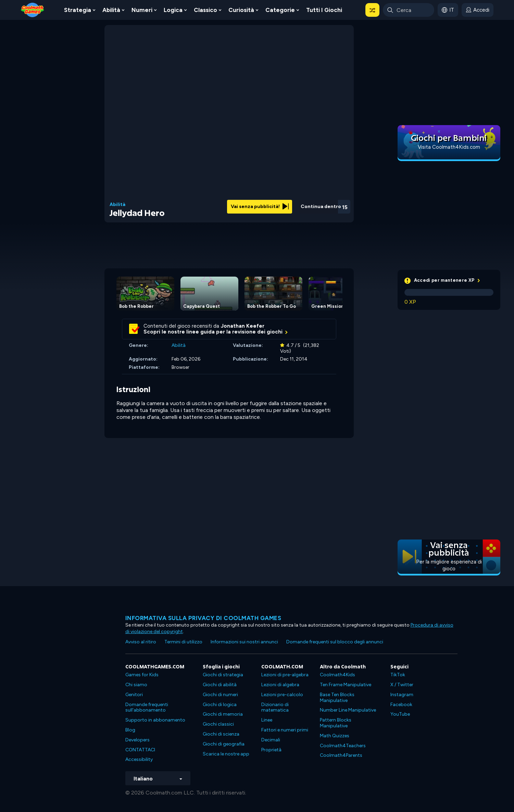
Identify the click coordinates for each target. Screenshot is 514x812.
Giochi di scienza (221, 734)
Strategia (78, 10)
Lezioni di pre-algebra (285, 675)
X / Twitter (402, 685)
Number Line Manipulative (348, 710)
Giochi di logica (220, 705)
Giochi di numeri (220, 695)
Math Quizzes (335, 736)
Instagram (402, 695)
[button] (372, 10)
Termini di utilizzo (183, 642)
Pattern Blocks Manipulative (336, 723)
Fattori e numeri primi (285, 730)
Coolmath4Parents (341, 755)
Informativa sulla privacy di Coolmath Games (203, 618)
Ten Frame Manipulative (346, 685)
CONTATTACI (140, 750)
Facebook (401, 705)
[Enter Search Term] (409, 10)
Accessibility (139, 759)
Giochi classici (218, 724)
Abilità (111, 10)
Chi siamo (136, 685)
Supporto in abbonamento (155, 720)
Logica (173, 10)
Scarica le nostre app (226, 754)
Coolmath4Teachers (343, 746)
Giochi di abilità (220, 685)
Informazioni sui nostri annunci (244, 642)
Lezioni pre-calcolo (282, 695)
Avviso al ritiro (141, 642)
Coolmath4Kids (337, 675)
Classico (205, 10)
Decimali (271, 740)
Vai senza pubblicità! (260, 207)
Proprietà (271, 750)
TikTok (398, 675)
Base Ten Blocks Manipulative (337, 698)
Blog (130, 730)
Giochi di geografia (224, 744)
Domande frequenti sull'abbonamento (147, 707)
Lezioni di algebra (280, 685)
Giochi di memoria (223, 714)
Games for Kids (142, 675)
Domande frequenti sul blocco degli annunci (335, 642)
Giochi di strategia (223, 675)
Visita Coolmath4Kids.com (449, 147)
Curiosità (241, 10)
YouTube (400, 714)
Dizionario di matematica (275, 707)
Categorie (280, 10)
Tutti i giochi (324, 10)
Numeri (142, 10)
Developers (137, 740)
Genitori (134, 695)
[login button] (478, 10)
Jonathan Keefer (243, 326)
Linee (267, 720)
